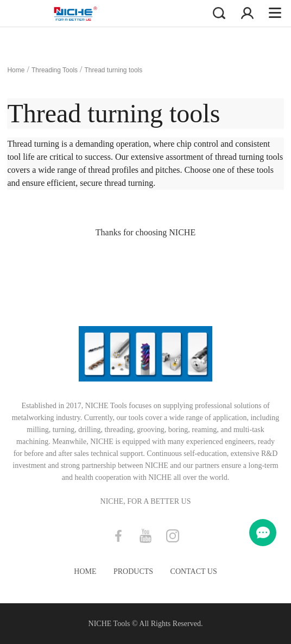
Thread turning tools (114, 70)
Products (133, 571)
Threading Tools (55, 70)
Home (16, 70)
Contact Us (194, 571)
